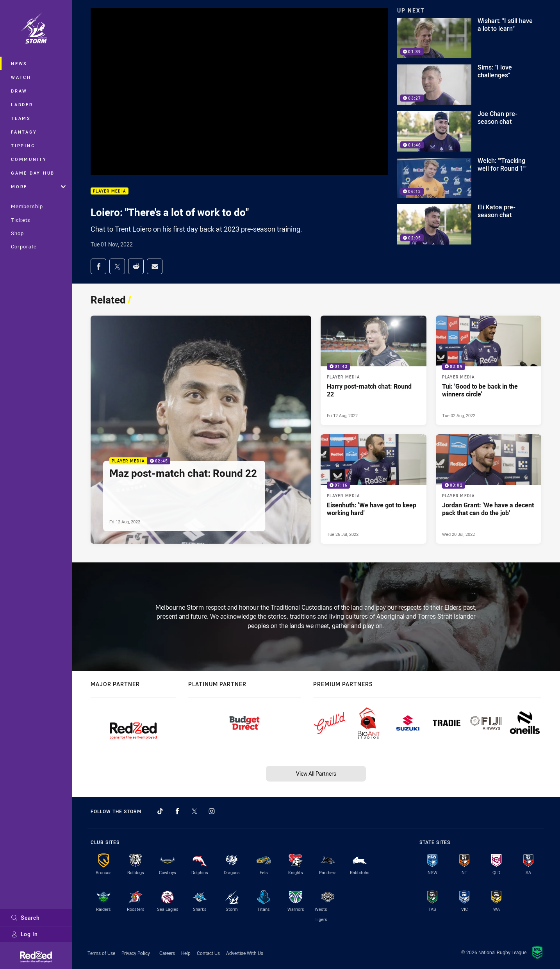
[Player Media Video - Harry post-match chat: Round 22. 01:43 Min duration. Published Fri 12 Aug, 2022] (374, 370)
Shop (17, 233)
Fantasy (24, 132)
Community (29, 159)
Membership (27, 206)
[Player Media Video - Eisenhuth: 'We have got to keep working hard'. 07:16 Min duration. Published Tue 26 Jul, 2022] (374, 489)
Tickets (21, 220)
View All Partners (316, 774)
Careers (167, 953)
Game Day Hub (33, 173)
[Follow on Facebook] (177, 811)
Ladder (22, 104)
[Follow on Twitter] (194, 811)
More (38, 186)
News (19, 63)
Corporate (24, 246)
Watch (21, 77)
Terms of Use (101, 953)
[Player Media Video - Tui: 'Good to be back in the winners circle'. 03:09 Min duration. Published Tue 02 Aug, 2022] (489, 370)
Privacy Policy (136, 953)
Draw (19, 91)
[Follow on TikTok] (160, 811)
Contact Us (208, 953)
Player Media (110, 191)
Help (186, 953)
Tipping (23, 145)
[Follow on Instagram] (212, 811)
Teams (21, 118)
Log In (24, 934)
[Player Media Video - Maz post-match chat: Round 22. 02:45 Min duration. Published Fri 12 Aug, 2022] (201, 430)
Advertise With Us (245, 953)
